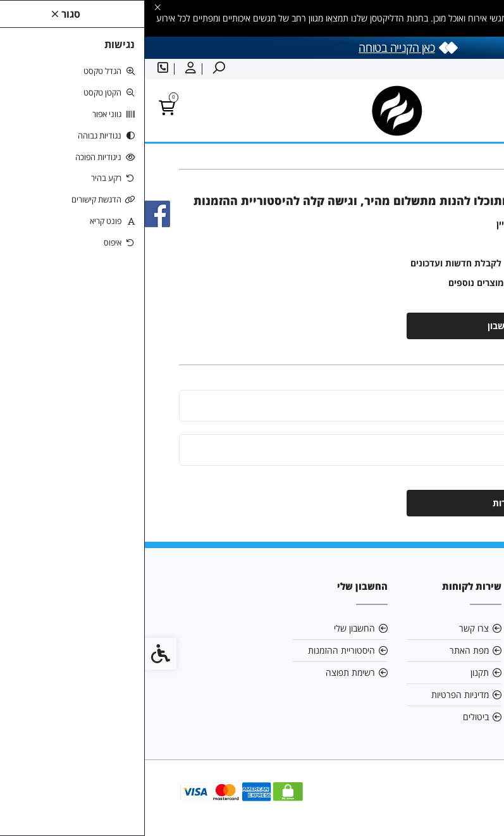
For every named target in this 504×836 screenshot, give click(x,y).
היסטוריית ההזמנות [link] (197, 650)
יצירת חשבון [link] (366, 326)
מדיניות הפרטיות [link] (315, 695)
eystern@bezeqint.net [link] (422, 650)
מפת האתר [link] (324, 650)
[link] (476, 808)
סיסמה (451, 450)
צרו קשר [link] (329, 628)
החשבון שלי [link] (210, 628)
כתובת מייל (444, 405)
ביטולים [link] (331, 717)
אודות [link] (448, 628)
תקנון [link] (335, 672)
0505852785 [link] (433, 672)
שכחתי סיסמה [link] (449, 471)
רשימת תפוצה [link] (206, 672)
